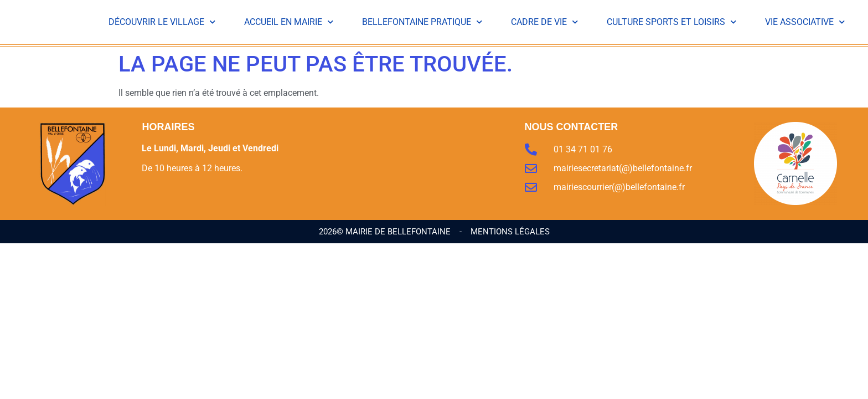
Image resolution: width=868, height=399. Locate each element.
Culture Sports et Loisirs (671, 22)
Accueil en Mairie (289, 22)
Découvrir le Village (162, 22)
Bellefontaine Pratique (422, 22)
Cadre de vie (544, 22)
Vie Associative (805, 22)
